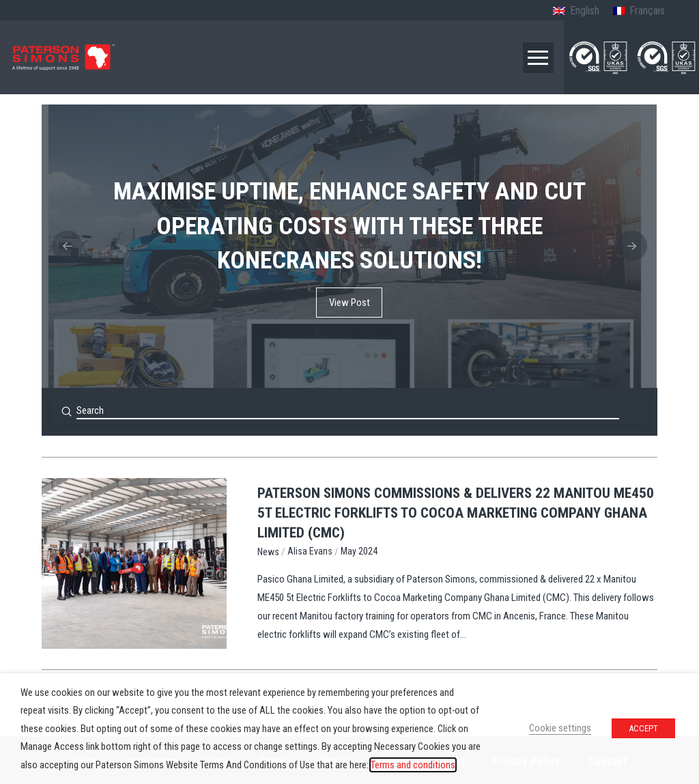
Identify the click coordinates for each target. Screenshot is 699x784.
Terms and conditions (413, 765)
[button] (538, 58)
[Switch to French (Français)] (639, 12)
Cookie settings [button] (560, 728)
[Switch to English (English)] (576, 12)
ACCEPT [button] (643, 728)
